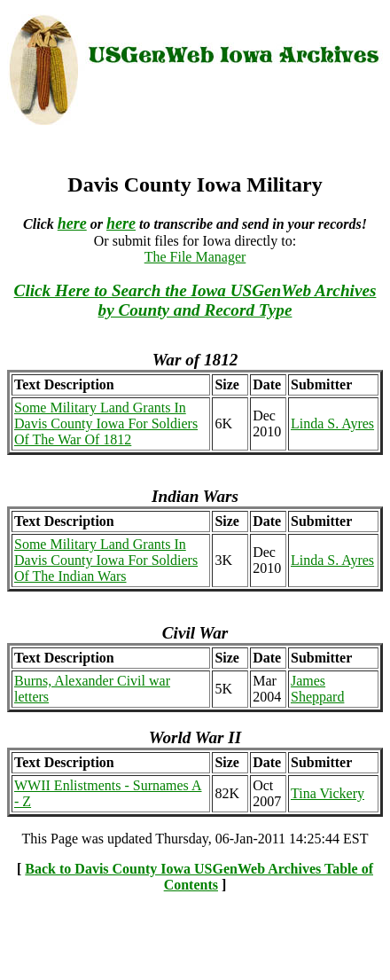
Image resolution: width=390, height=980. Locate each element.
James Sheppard (317, 689)
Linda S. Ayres (332, 423)
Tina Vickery (328, 793)
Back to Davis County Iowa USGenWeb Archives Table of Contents (199, 877)
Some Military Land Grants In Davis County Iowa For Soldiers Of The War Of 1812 (106, 423)
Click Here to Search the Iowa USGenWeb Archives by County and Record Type (195, 300)
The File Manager (195, 257)
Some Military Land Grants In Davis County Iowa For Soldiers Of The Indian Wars (106, 560)
